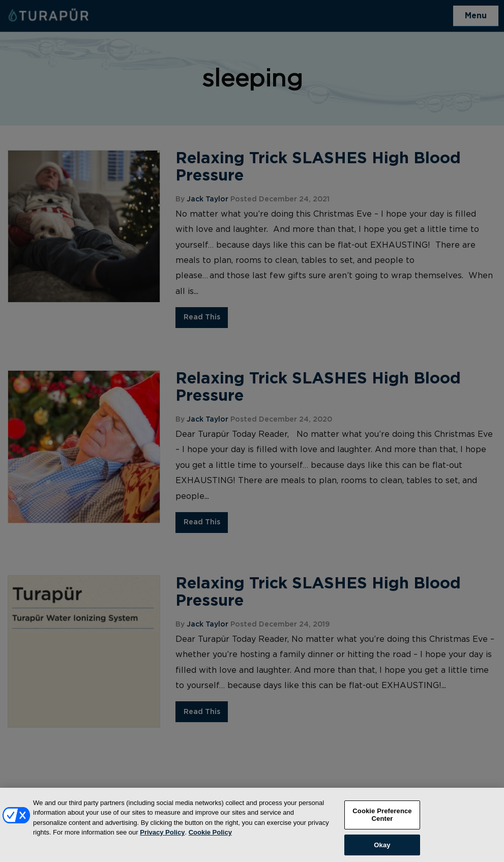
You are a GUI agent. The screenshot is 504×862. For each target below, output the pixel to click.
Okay (382, 850)
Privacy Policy (162, 837)
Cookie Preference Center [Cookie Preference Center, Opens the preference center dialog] (382, 820)
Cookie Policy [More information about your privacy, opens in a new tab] (210, 837)
